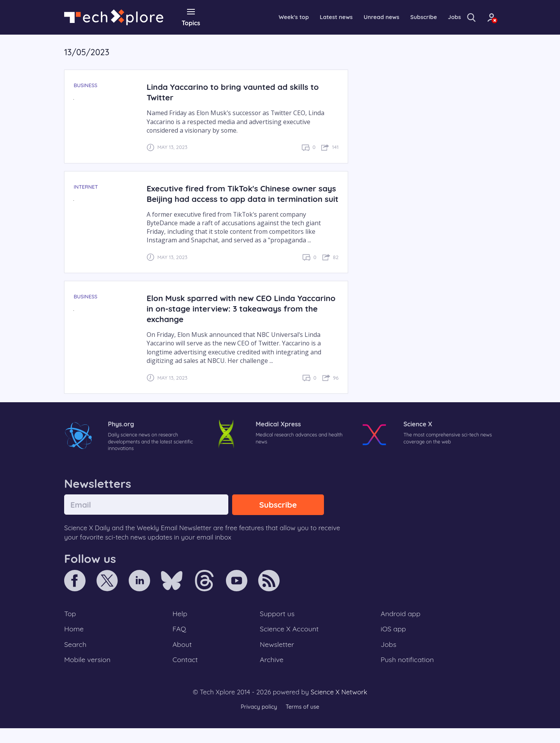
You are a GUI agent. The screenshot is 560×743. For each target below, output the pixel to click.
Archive (271, 674)
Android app (401, 626)
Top (70, 626)
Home (74, 641)
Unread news (359, 17)
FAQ (180, 641)
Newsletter (277, 657)
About (183, 657)
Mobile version (88, 674)
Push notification (408, 674)
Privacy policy (258, 721)
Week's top (266, 17)
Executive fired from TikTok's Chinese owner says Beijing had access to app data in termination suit (235, 198)
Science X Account (290, 641)
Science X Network (339, 707)
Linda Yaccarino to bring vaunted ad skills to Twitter (237, 92)
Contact (186, 674)
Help (180, 626)
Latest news (311, 17)
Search (76, 657)
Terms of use (303, 721)
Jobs (437, 17)
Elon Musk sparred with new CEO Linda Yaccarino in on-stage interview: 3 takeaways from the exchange (238, 319)
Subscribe (404, 17)
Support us (277, 626)
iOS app (394, 641)
